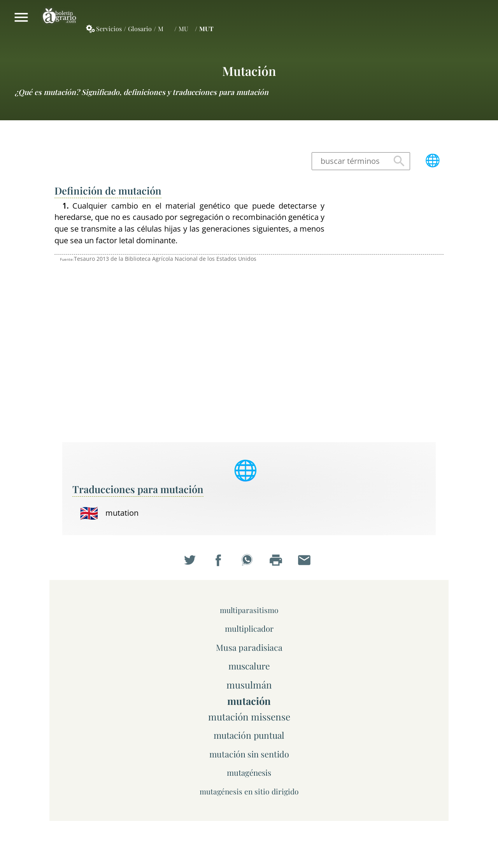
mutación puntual (249, 735)
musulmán (249, 685)
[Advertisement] (389, 317)
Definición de (108, 190)
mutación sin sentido (249, 754)
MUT (206, 29)
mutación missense (249, 717)
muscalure (249, 666)
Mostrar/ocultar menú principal (21, 17)
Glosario (140, 29)
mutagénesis (249, 772)
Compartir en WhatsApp (249, 562)
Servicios (109, 29)
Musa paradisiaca (249, 647)
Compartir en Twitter (192, 562)
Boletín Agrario (60, 17)
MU (183, 29)
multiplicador (249, 628)
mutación (249, 71)
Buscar (399, 161)
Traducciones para (138, 489)
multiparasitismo (249, 610)
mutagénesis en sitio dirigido (249, 791)
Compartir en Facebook (220, 562)
